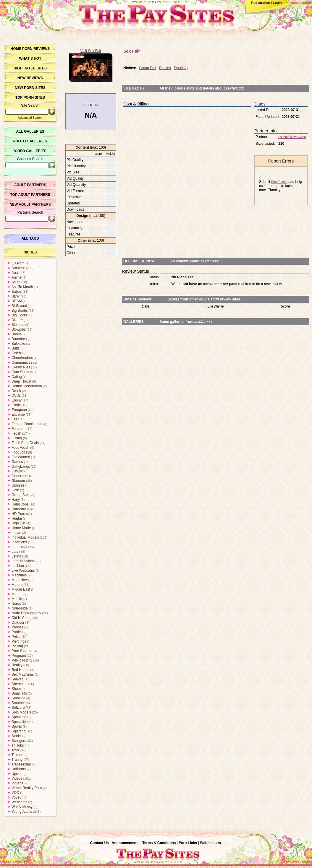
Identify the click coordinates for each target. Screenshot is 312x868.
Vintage (17, 783)
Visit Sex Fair (91, 51)
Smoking (18, 698)
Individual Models (25, 537)
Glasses (18, 485)
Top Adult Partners (30, 195)
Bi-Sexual (19, 306)
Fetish (16, 433)
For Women (21, 457)
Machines (19, 575)
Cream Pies (21, 367)
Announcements (126, 843)
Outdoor (18, 622)
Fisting (17, 438)
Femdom (18, 429)
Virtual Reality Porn (27, 788)
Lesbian (18, 566)
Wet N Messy (22, 807)
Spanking (19, 717)
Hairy (16, 500)
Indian (16, 533)
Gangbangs (21, 466)
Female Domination (27, 424)
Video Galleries (30, 151)
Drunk (16, 391)
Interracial (19, 547)
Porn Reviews (36, 49)
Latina (16, 556)
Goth (15, 490)
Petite (16, 637)
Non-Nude (20, 608)
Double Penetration (27, 386)
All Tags (30, 238)
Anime (17, 277)
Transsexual (21, 764)
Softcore (18, 708)
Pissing (17, 646)
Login (277, 3)
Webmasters (210, 843)
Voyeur (17, 797)
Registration (261, 3)
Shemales (19, 684)
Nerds (16, 604)
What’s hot (30, 58)
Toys (15, 750)
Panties (17, 627)
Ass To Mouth (22, 287)
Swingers (19, 741)
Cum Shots (20, 372)
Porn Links (188, 843)
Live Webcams (23, 570)
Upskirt (17, 774)
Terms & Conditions (159, 843)
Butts (16, 348)
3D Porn (18, 263)
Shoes (17, 689)
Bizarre (17, 320)
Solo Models (21, 712)
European (19, 410)
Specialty (19, 722)
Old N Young (21, 618)
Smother (18, 703)
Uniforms (19, 769)
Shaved (18, 679)
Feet (15, 419)
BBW (16, 296)
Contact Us (99, 843)
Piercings (19, 641)
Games (17, 462)
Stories (17, 736)
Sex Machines (23, 674)
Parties (17, 632)
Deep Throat (21, 381)
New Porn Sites (30, 88)
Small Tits (19, 693)
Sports (17, 726)
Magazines (20, 580)
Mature (17, 585)
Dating (17, 377)
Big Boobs (20, 311)
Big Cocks (20, 315)
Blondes (18, 325)
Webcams (19, 802)
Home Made (21, 528)
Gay (15, 471)
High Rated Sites (30, 68)
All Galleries (30, 131)
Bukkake (18, 344)
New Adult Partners (30, 204)
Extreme (18, 415)
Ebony (17, 400)
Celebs (17, 353)
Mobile (17, 599)
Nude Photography (26, 613)
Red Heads (20, 670)
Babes (17, 292)
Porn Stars (20, 651)
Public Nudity (22, 660)
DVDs (16, 396)
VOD (15, 793)
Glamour (18, 481)
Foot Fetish (20, 448)
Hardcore (19, 509)
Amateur (18, 268)
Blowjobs (19, 329)
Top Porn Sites (30, 97)
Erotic (16, 405)
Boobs (17, 334)
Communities (22, 363)
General (18, 476)
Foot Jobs (19, 452)
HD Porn (18, 514)
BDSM (17, 301)
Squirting (18, 731)
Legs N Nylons (23, 561)
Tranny (17, 760)
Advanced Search (30, 118)
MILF (16, 594)
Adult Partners (30, 185)
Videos (17, 778)
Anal (15, 273)
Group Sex (20, 495)
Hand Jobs (20, 504)
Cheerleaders (22, 358)
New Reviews (30, 78)
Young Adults (22, 812)
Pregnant (19, 656)
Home (16, 49)
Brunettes (19, 339)
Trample (18, 755)
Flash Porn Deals (25, 443)
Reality (17, 665)
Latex (16, 552)
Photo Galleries (30, 141)
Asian (16, 282)
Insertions (19, 542)
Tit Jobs (18, 745)
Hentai (17, 518)
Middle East (21, 589)
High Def (18, 523)
